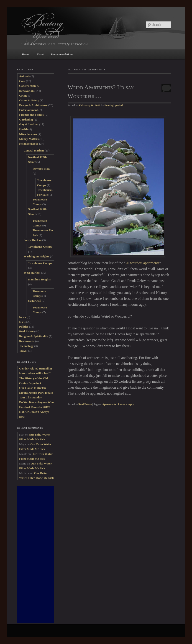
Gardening (26, 119)
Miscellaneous (28, 134)
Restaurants (27, 341)
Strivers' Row (41, 169)
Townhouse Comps (40, 247)
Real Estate (85, 404)
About (40, 54)
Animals (24, 76)
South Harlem (33, 240)
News (23, 317)
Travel (23, 351)
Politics (24, 327)
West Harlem (32, 273)
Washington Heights (36, 256)
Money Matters (29, 139)
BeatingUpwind (114, 105)
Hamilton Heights (40, 279)
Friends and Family (32, 115)
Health (23, 129)
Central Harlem (34, 150)
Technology (26, 346)
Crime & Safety (29, 100)
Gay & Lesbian (29, 124)
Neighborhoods (29, 144)
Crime (23, 96)
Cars (22, 81)
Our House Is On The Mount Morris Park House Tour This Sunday (36, 393)
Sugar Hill (35, 301)
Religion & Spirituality (34, 336)
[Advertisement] (36, 555)
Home (26, 54)
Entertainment (28, 110)
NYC (22, 322)
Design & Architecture (33, 105)
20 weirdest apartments (142, 263)
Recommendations (62, 54)
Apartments (109, 404)
